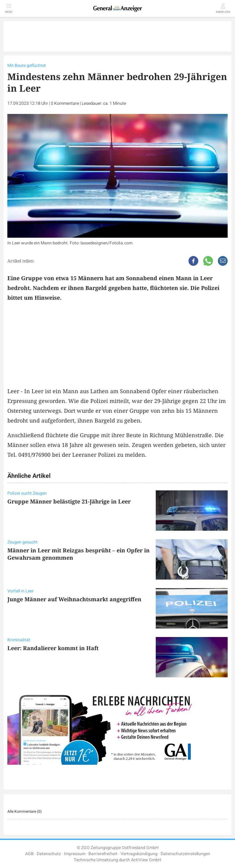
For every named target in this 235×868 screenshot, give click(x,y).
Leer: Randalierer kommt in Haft (53, 648)
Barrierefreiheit (103, 854)
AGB (29, 854)
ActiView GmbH (146, 860)
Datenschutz (49, 854)
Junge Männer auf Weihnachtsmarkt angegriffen (74, 599)
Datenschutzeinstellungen (185, 854)
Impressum (75, 854)
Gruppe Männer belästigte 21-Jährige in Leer (69, 501)
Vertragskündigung (139, 854)
